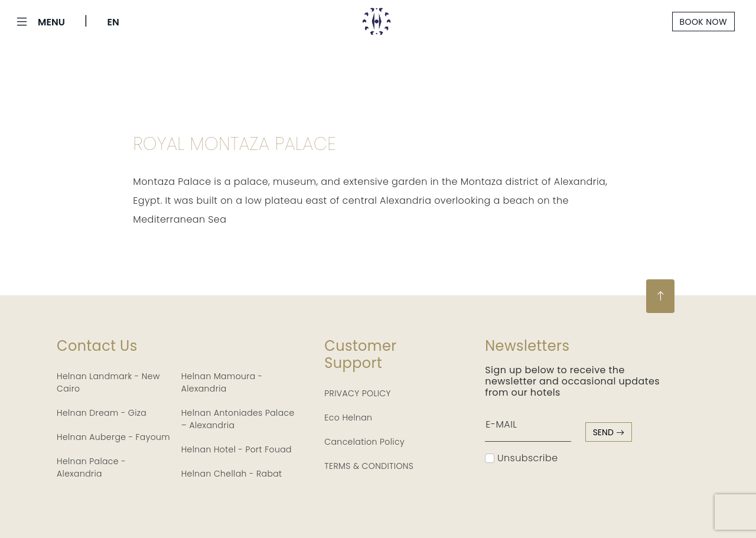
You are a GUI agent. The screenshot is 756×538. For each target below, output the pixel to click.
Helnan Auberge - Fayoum (113, 437)
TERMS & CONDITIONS (369, 466)
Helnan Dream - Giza (102, 413)
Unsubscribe (521, 458)
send (609, 432)
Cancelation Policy (364, 442)
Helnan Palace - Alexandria (91, 467)
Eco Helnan (348, 418)
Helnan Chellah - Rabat (232, 474)
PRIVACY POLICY (358, 393)
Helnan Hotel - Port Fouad (237, 449)
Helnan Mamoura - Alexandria (222, 382)
